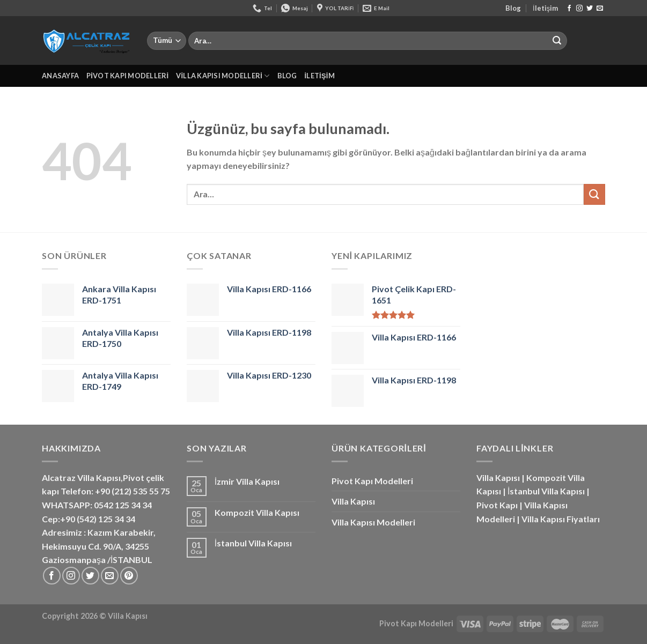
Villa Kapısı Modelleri (223, 76)
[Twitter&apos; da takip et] (590, 9)
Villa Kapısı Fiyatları (561, 519)
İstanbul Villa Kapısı (253, 543)
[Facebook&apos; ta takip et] (569, 9)
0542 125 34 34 (123, 505)
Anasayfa (60, 76)
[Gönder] (557, 41)
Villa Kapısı (353, 501)
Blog (513, 8)
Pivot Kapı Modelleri (127, 76)
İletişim (545, 8)
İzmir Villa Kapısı (247, 481)
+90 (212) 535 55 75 (133, 491)
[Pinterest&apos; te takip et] (129, 576)
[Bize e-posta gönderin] (600, 9)
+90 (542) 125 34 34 (98, 519)
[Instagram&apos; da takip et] (579, 9)
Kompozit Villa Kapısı (257, 512)
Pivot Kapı (497, 505)
